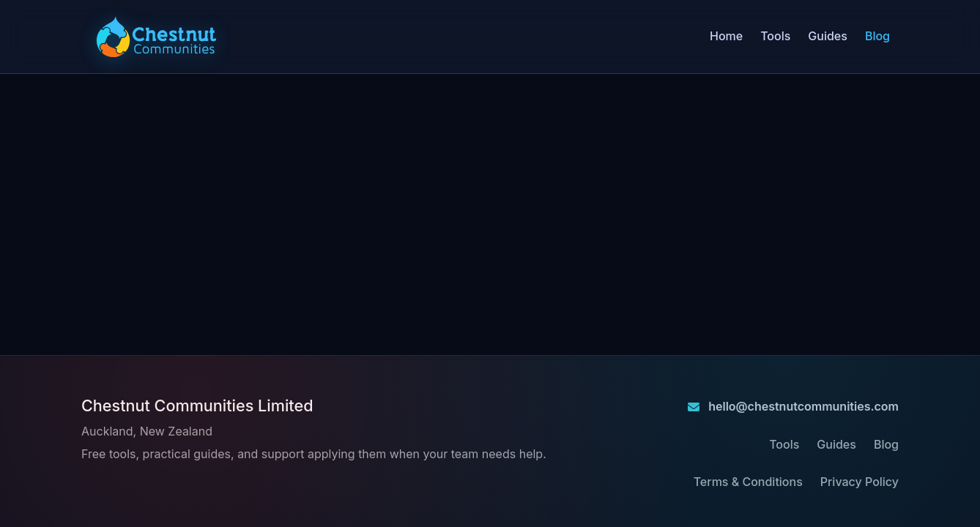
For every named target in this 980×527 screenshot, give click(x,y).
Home (726, 36)
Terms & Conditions (748, 482)
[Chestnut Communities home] (156, 37)
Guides (828, 36)
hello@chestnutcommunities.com (793, 406)
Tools (775, 36)
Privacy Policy (860, 482)
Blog (877, 36)
